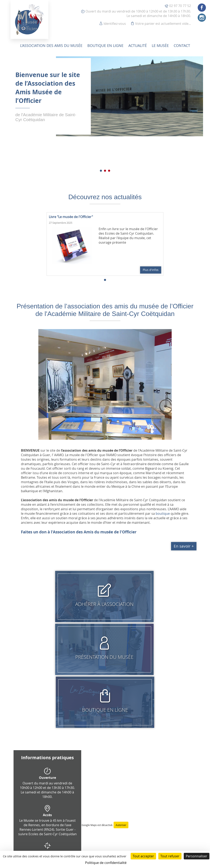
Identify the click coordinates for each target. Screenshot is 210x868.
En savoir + (184, 546)
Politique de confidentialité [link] (106, 863)
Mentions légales (64, 838)
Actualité (138, 46)
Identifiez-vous (115, 24)
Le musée (160, 46)
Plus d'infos (151, 270)
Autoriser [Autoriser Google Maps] (121, 718)
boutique (163, 514)
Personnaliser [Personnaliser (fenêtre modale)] (197, 856)
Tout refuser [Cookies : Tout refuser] (170, 856)
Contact (182, 46)
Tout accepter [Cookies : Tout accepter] (143, 856)
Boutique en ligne (105, 46)
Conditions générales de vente (75, 832)
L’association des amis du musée (51, 46)
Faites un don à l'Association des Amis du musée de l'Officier (79, 532)
